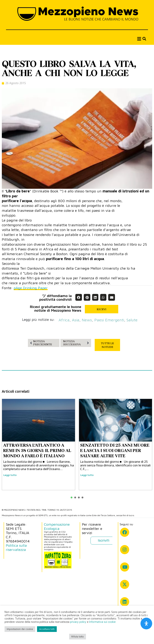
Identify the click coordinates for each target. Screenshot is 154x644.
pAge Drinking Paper (31, 288)
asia (76, 320)
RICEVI (102, 309)
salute (132, 320)
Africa (64, 320)
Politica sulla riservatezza (16, 547)
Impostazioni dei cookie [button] (20, 629)
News (87, 320)
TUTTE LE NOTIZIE (107, 345)
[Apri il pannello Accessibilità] (146, 624)
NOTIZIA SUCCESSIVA (77, 343)
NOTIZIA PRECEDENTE (40, 343)
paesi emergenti (109, 320)
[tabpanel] (38, 444)
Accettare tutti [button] (47, 629)
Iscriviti (104, 540)
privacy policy (78, 622)
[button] (79, 297)
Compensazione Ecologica (57, 526)
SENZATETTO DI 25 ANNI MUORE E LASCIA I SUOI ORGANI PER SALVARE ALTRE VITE (115, 450)
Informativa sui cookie (102, 622)
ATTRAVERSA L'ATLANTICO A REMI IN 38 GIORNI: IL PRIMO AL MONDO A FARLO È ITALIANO (37, 450)
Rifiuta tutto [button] (78, 637)
